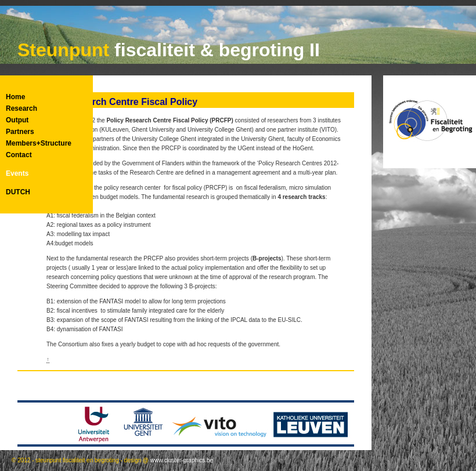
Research (21, 108)
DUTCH (18, 192)
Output (17, 120)
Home (15, 97)
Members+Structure (39, 143)
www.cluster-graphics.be (182, 460)
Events (17, 173)
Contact (19, 155)
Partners (20, 132)
